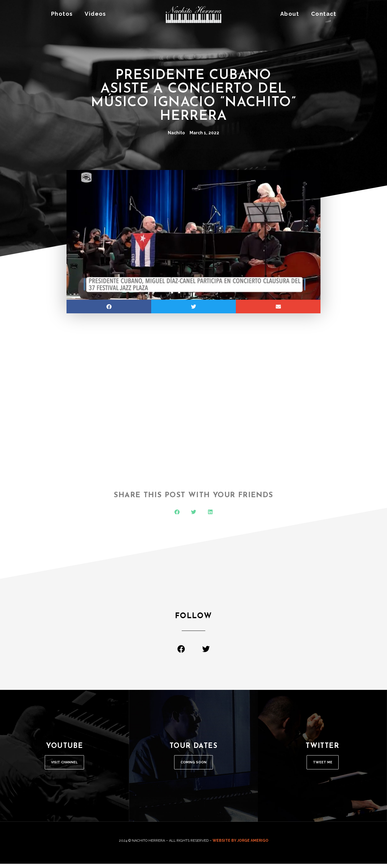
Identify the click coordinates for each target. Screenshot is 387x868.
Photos (62, 14)
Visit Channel (64, 764)
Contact (324, 14)
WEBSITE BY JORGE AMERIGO (241, 845)
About (290, 14)
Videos (95, 14)
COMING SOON (193, 764)
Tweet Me (323, 764)
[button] (109, 307)
